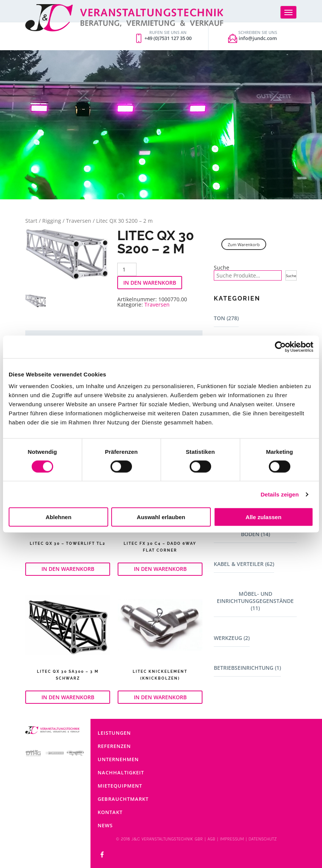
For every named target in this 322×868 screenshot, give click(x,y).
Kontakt (110, 812)
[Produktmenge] (127, 269)
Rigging (52, 221)
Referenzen (114, 746)
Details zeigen (280, 494)
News (105, 825)
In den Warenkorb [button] (68, 569)
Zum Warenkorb (244, 244)
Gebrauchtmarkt (123, 799)
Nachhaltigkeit (121, 772)
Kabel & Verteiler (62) (244, 564)
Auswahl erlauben (161, 517)
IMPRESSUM (232, 839)
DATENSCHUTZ (262, 839)
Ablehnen (58, 517)
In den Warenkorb (150, 283)
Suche (222, 268)
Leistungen (114, 733)
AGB (211, 839)
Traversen (79, 221)
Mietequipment (120, 786)
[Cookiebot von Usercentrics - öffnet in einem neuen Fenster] (280, 347)
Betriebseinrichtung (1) (247, 668)
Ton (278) (226, 318)
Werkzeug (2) (232, 638)
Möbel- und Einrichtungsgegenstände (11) (255, 601)
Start (31, 221)
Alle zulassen (263, 517)
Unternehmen (118, 759)
